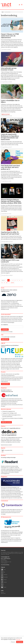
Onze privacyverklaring (5, 565)
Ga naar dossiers (5, 384)
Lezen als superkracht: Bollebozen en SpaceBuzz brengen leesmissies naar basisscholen (10, 137)
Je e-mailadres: (5, 325)
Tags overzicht (3, 593)
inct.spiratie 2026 (8, 450)
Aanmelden (5, 329)
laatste (12, 283)
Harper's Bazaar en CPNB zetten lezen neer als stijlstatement (10, 36)
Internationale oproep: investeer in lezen (9, 69)
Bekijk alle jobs (5, 339)
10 (7, 283)
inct (3, 12)
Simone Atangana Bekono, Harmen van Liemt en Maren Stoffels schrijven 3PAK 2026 (11, 201)
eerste (3, 280)
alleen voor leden (6, 114)
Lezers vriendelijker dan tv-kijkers (10, 101)
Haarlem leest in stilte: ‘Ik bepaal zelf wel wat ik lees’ (10, 233)
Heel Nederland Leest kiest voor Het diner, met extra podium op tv (10, 167)
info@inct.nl (5, 563)
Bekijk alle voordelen (6, 422)
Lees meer (18, 639)
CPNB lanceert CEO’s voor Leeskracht (10, 261)
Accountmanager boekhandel (9, 337)
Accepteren (20, 642)
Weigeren (13, 642)
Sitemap (2, 592)
